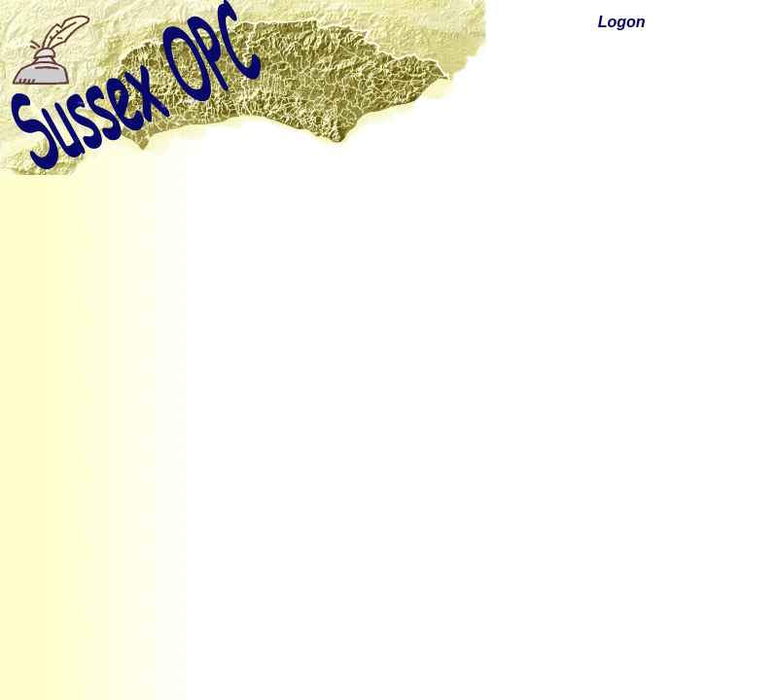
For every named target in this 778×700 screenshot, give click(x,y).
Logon (622, 22)
